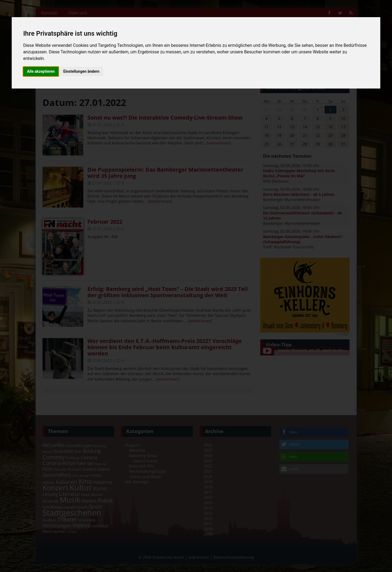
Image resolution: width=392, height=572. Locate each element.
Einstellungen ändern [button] (81, 71)
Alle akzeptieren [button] (41, 71)
